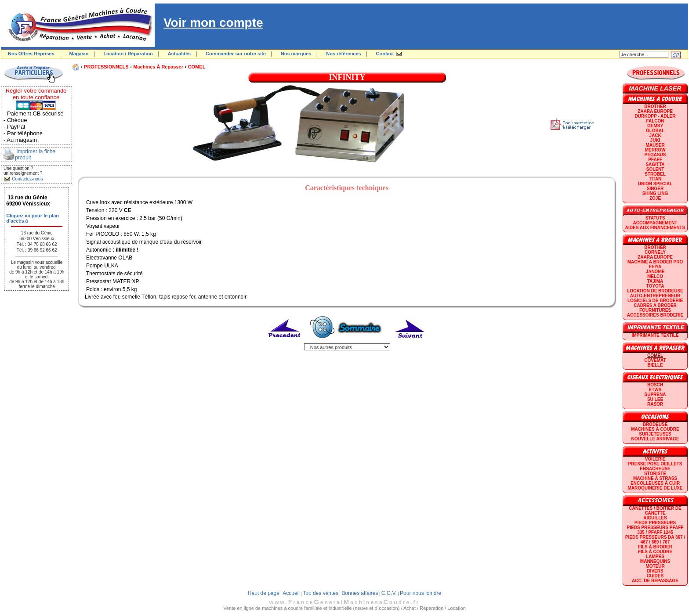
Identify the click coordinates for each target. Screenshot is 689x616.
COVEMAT (655, 360)
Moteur (655, 566)
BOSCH (655, 385)
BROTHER (655, 106)
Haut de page (264, 593)
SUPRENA (655, 394)
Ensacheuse (655, 469)
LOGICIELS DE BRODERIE (655, 301)
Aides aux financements (655, 228)
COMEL (197, 67)
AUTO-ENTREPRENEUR (655, 296)
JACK (655, 135)
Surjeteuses (655, 434)
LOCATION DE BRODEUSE (655, 291)
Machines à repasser (158, 67)
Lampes (655, 557)
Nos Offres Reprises (31, 54)
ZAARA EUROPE (655, 111)
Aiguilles (655, 518)
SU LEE (655, 399)
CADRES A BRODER (655, 305)
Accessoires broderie (655, 315)
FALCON (655, 121)
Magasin (79, 54)
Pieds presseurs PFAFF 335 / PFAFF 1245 (655, 530)
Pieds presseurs (655, 523)
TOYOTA (655, 286)
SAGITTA (655, 164)
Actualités (180, 54)
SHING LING (655, 193)
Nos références (344, 54)
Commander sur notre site (236, 54)
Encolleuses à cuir (655, 483)
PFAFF (655, 160)
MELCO (655, 276)
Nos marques (296, 54)
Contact (385, 54)
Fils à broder (655, 547)
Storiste (655, 474)
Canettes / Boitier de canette (655, 511)
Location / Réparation (128, 54)
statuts (655, 218)
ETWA (655, 390)
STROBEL (655, 174)
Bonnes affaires (360, 593)
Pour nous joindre (421, 593)
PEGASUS (655, 155)
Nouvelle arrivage (655, 439)
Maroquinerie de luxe (655, 488)
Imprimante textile (655, 335)
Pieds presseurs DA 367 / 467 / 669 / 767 (655, 540)
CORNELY (655, 252)
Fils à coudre (655, 552)
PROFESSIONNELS (106, 67)
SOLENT (655, 169)
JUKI (655, 140)
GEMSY (655, 126)
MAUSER (655, 145)
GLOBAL (655, 131)
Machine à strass (655, 478)
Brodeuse (655, 424)
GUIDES (655, 576)
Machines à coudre (655, 429)
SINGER (655, 189)
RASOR (655, 404)
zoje (655, 198)
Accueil (291, 593)
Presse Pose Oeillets (655, 464)
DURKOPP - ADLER (655, 116)
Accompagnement (655, 223)
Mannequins (655, 561)
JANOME (655, 272)
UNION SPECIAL (655, 184)
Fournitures (655, 310)
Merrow (655, 150)
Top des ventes (321, 593)
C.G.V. (389, 593)
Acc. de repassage (655, 581)
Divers (655, 571)
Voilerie (655, 459)
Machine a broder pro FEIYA (655, 264)
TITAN (655, 179)
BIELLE (655, 365)
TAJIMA (655, 281)
